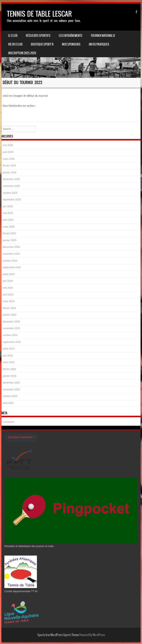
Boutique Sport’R (42, 44)
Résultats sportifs (38, 36)
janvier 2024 (9, 315)
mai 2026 (8, 145)
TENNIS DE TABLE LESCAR (39, 14)
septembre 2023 (12, 342)
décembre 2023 (11, 322)
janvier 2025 (9, 240)
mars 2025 (9, 227)
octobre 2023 (10, 335)
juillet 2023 (9, 349)
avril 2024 (8, 295)
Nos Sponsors (71, 44)
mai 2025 (8, 213)
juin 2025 (8, 206)
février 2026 (9, 166)
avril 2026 (8, 152)
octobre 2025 (10, 193)
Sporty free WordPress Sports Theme (58, 635)
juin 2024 (8, 281)
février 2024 (9, 308)
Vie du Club (15, 44)
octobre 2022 (10, 396)
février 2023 (9, 369)
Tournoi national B (103, 36)
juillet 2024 (9, 274)
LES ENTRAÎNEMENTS (71, 36)
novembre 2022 (11, 390)
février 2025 (9, 233)
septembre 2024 (12, 267)
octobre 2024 (10, 261)
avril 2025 (8, 220)
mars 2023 (9, 362)
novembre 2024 (11, 254)
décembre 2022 (11, 383)
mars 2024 (9, 301)
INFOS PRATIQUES (99, 44)
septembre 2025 (12, 200)
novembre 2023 (11, 328)
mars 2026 (9, 159)
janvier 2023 (9, 376)
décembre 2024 (11, 247)
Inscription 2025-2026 (22, 53)
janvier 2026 (9, 172)
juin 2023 (8, 356)
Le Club (13, 36)
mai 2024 (8, 288)
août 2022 (8, 403)
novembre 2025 (11, 186)
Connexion (9, 422)
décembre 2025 (11, 179)
